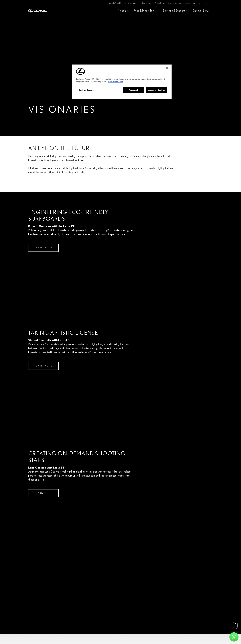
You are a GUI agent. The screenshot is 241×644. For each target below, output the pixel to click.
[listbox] (208, 3)
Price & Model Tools (144, 11)
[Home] (38, 3)
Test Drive (147, 3)
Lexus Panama (191, 3)
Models (122, 11)
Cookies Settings (87, 90)
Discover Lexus (201, 11)
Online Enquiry (131, 3)
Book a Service (175, 3)
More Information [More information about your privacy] (115, 82)
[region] (122, 82)
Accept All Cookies (156, 90)
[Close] (167, 68)
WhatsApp (114, 3)
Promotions (160, 3)
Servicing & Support (174, 11)
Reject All (133, 90)
